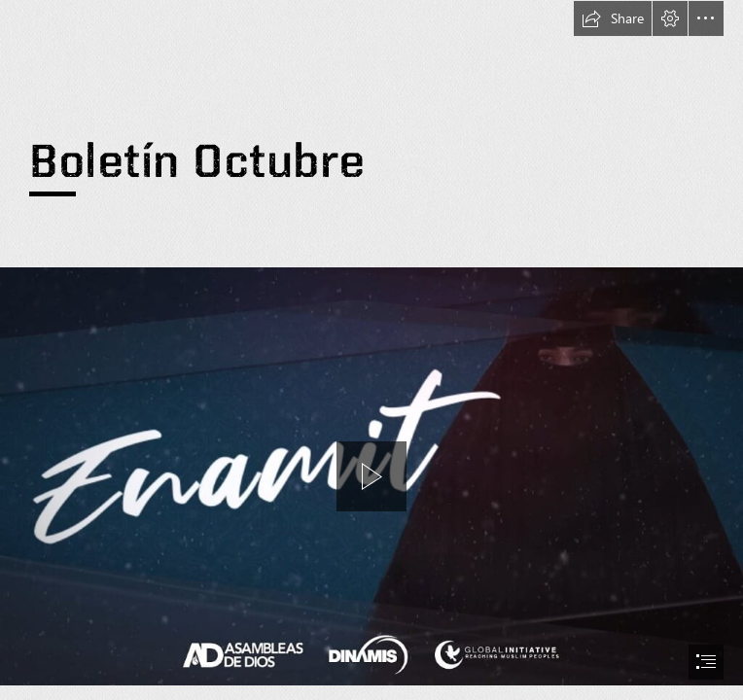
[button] (613, 18)
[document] (371, 350)
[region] (371, 476)
